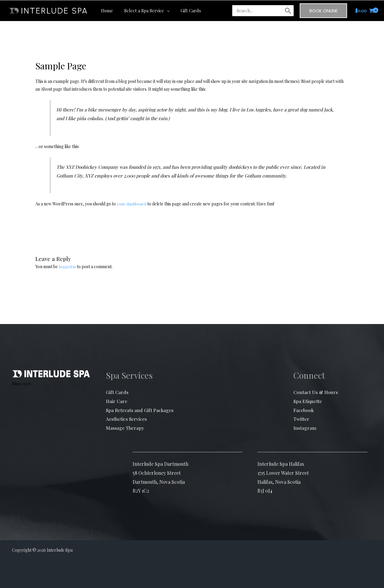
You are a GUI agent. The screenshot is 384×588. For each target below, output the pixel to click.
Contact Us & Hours (316, 392)
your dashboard (132, 204)
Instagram (305, 428)
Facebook (304, 410)
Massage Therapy (125, 428)
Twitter (301, 419)
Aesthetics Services (127, 419)
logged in (67, 267)
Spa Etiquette (308, 401)
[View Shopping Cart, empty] (365, 10)
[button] (164, 10)
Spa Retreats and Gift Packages (140, 410)
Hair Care (117, 401)
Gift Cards (117, 392)
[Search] (288, 11)
